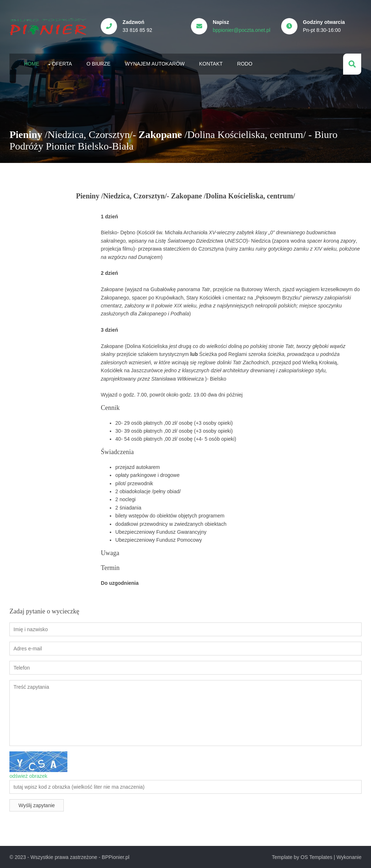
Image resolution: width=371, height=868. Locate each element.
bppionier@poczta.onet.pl (242, 30)
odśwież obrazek (28, 775)
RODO (245, 63)
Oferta (62, 63)
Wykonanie (349, 857)
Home (32, 63)
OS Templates (317, 857)
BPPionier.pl (115, 857)
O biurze (98, 63)
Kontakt (211, 63)
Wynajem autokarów (155, 63)
